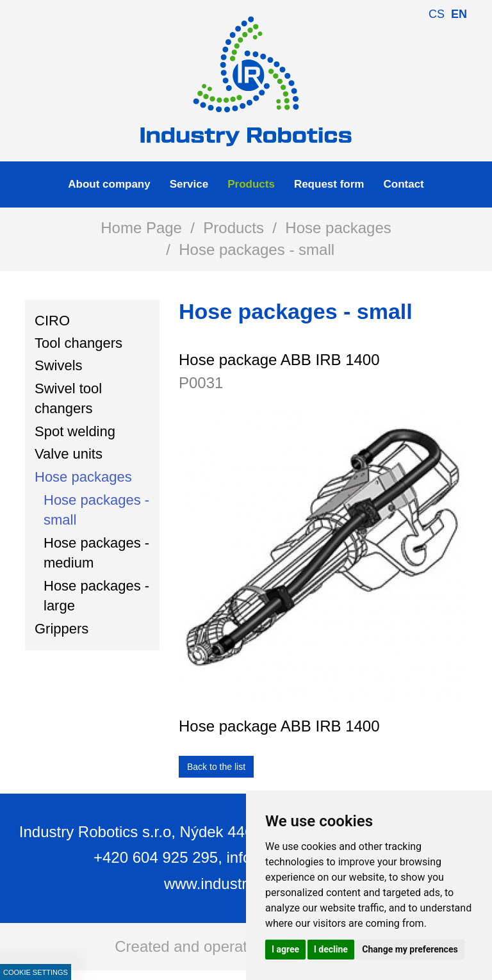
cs (437, 14)
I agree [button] (285, 949)
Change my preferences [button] (410, 949)
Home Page (141, 228)
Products (234, 228)
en (459, 14)
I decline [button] (331, 949)
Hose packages (338, 228)
